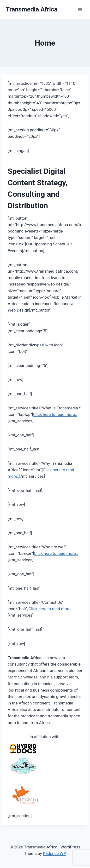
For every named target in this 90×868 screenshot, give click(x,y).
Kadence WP (54, 853)
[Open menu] (80, 9)
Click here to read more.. (55, 414)
